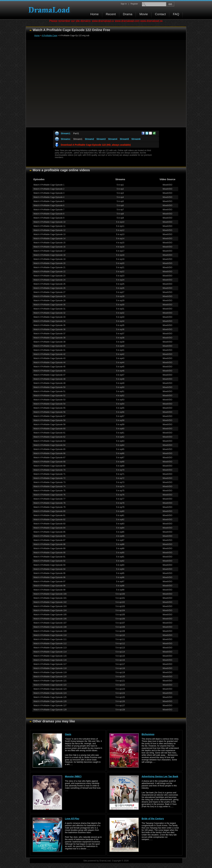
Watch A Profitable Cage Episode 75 (49, 491)
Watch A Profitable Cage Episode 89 (49, 548)
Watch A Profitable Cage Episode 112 (50, 644)
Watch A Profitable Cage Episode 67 (49, 458)
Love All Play (72, 819)
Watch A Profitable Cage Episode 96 (49, 577)
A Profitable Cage (49, 36)
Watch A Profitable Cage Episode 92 (49, 561)
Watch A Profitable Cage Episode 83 (49, 524)
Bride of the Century (153, 819)
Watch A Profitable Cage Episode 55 (49, 408)
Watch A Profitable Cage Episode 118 (50, 668)
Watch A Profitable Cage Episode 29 (49, 301)
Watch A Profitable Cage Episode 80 (49, 511)
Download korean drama (50, 10)
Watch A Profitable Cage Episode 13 (49, 234)
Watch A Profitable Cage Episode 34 (49, 321)
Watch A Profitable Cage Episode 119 (50, 672)
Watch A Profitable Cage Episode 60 (49, 429)
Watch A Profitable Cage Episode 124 (50, 693)
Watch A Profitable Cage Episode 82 (49, 520)
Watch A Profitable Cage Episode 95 (49, 573)
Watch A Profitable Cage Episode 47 (49, 375)
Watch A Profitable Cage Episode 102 (50, 602)
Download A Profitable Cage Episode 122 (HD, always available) (96, 145)
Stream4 (113, 139)
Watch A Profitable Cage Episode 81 (49, 515)
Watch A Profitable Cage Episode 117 (50, 664)
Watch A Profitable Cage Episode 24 (49, 280)
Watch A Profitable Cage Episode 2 (49, 189)
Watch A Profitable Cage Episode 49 (49, 383)
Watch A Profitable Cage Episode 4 (49, 197)
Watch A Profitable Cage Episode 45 (49, 367)
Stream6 (136, 139)
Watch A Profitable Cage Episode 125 (50, 697)
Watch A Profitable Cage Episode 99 (49, 590)
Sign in (124, 4)
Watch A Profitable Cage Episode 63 (49, 441)
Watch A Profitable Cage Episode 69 (49, 466)
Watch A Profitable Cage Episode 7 (49, 210)
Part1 (76, 133)
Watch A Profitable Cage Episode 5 (49, 201)
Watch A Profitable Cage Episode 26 (49, 288)
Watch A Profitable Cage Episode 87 (49, 540)
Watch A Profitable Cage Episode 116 (50, 660)
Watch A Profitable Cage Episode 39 (49, 342)
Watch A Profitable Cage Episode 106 (50, 619)
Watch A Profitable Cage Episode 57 (49, 416)
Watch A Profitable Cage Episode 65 (49, 449)
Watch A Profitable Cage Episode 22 (49, 272)
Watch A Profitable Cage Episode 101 (50, 598)
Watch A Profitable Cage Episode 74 (49, 486)
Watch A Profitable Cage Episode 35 (49, 325)
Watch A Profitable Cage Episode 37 (49, 334)
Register (134, 4)
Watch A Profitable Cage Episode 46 (49, 371)
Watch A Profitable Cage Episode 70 (49, 470)
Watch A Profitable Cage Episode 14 (49, 239)
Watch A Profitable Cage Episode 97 (49, 582)
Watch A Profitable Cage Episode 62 (49, 437)
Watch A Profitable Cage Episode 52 (49, 396)
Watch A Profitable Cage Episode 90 (49, 553)
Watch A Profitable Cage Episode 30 (49, 305)
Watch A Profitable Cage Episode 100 (50, 594)
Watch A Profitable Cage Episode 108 (50, 627)
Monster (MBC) (73, 776)
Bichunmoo (148, 734)
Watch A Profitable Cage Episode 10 (49, 222)
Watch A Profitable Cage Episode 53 (49, 400)
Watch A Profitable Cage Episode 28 (49, 296)
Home (94, 14)
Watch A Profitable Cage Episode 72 (49, 478)
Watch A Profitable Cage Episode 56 (49, 412)
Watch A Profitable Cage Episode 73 (49, 482)
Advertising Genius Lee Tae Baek (160, 776)
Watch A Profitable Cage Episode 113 (50, 648)
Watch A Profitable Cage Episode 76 (49, 495)
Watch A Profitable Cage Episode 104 (50, 610)
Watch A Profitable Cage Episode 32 (49, 313)
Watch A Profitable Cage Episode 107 (50, 623)
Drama (128, 14)
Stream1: (66, 133)
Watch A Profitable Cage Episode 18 (49, 255)
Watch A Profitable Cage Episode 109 (50, 631)
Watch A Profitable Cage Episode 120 (50, 677)
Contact (160, 14)
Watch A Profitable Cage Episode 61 (49, 433)
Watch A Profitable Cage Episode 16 (49, 247)
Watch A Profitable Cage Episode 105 (50, 615)
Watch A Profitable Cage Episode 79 (49, 507)
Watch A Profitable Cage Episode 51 (49, 391)
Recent (111, 14)
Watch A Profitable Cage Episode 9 (49, 218)
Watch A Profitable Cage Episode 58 (49, 420)
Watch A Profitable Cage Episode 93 (49, 565)
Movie (144, 14)
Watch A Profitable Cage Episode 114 (50, 652)
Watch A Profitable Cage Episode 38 (49, 338)
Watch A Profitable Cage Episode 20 (49, 263)
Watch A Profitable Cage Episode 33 (49, 317)
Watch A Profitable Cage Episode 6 (49, 205)
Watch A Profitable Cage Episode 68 (49, 462)
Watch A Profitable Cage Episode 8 (49, 214)
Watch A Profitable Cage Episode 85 (49, 532)
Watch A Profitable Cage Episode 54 (49, 404)
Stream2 (89, 139)
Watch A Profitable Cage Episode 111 (50, 639)
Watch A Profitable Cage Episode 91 (49, 557)
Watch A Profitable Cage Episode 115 (50, 656)
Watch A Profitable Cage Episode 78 (49, 503)
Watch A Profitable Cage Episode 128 (50, 710)
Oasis (68, 734)
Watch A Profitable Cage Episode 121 (50, 681)
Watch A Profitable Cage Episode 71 (49, 474)
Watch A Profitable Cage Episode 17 (49, 251)
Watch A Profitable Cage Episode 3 (49, 193)
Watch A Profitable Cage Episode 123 (50, 689)
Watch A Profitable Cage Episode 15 (49, 243)
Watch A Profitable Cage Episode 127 (50, 706)
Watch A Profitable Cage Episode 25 (49, 284)
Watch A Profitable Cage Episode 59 (49, 424)
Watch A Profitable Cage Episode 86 (49, 536)
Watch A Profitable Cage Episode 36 (49, 329)
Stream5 (124, 139)
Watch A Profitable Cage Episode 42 (49, 354)
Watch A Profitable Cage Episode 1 (49, 185)
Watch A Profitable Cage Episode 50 (49, 387)
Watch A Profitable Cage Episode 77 (49, 499)
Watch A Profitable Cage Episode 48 (49, 379)
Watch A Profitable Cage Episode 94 (49, 569)
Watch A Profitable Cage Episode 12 (49, 230)
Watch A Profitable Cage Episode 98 (49, 586)
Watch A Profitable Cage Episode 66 (49, 453)
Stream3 (101, 139)
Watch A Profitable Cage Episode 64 (49, 445)
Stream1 (78, 139)
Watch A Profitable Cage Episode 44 (49, 363)
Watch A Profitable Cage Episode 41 (49, 350)
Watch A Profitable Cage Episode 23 (49, 276)
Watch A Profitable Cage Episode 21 (49, 267)
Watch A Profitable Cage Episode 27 (49, 292)
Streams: (66, 139)
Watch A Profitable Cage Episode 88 (49, 544)
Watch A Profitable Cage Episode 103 (50, 606)
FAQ (176, 14)
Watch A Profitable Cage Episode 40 (49, 346)
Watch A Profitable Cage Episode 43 (49, 358)
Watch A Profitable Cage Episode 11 (49, 226)
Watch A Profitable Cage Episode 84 (49, 528)
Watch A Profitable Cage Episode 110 (50, 635)
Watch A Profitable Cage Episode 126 (50, 701)
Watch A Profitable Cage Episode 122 (50, 685)
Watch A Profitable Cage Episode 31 (49, 309)
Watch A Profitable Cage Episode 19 (49, 259)
